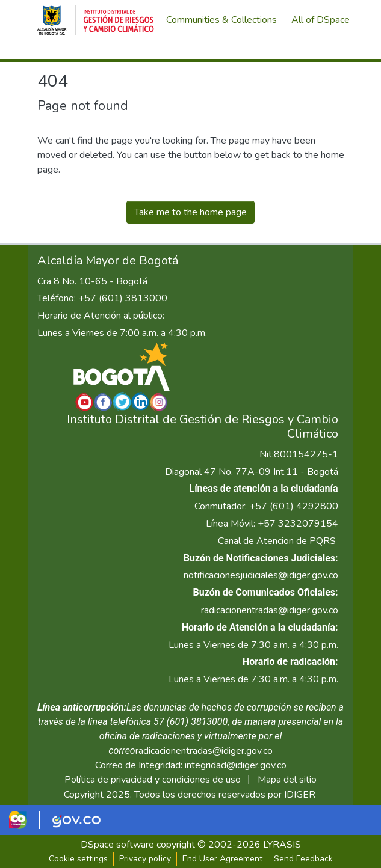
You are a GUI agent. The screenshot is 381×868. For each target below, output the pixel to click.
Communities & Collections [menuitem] (221, 20)
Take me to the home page (190, 212)
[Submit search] (281, 52)
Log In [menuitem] (322, 52)
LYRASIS (282, 845)
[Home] (96, 20)
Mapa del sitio (287, 780)
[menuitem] (324, 20)
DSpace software (117, 845)
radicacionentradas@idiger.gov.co (270, 610)
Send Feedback (303, 859)
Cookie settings (78, 859)
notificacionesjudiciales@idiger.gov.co (261, 575)
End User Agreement (222, 859)
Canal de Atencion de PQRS (277, 541)
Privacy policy (145, 859)
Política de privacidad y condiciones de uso (153, 780)
